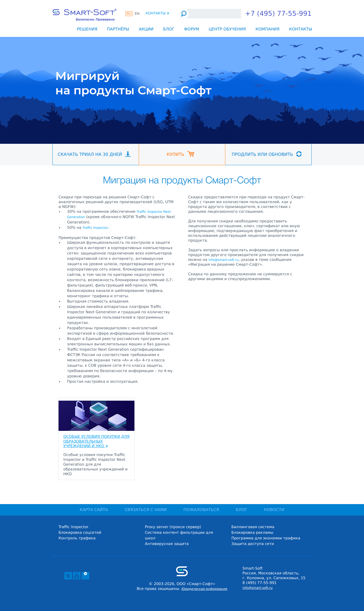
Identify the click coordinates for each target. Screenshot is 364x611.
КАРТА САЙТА (94, 510)
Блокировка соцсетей (80, 533)
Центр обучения (227, 29)
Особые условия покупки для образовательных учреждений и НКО (96, 441)
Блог (169, 29)
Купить (181, 154)
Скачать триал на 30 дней (94, 154)
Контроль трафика (77, 538)
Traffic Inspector (95, 228)
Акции (146, 29)
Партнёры (118, 29)
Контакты (158, 13)
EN (137, 13)
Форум (192, 29)
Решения (87, 29)
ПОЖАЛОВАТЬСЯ (201, 510)
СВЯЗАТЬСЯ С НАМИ (146, 510)
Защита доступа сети (253, 544)
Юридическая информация (204, 589)
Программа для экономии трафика (266, 538)
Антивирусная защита (167, 544)
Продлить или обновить (267, 154)
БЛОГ (241, 510)
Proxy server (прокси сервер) (173, 527)
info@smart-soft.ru (223, 260)
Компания (268, 29)
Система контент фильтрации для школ (179, 535)
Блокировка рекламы (252, 533)
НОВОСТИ (274, 510)
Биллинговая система (253, 527)
